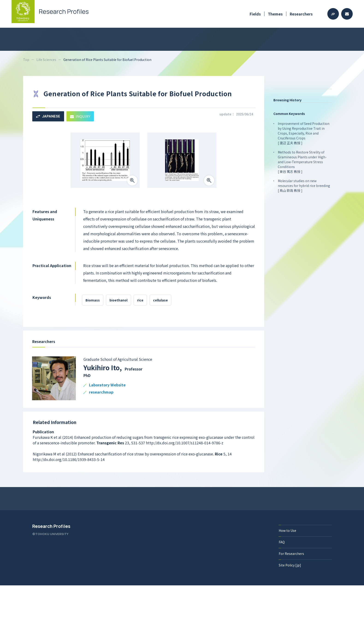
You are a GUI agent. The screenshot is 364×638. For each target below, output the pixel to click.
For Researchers (291, 554)
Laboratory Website (107, 385)
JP (333, 14)
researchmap (101, 392)
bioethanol (118, 300)
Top (26, 60)
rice (140, 300)
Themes (275, 14)
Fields (255, 14)
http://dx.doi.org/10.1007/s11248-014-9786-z (185, 443)
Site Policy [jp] (290, 565)
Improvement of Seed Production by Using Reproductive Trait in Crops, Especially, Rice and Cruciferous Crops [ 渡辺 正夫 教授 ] (304, 133)
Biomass (93, 300)
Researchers (301, 14)
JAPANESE (48, 116)
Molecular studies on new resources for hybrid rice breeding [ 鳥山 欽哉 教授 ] (304, 186)
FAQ (282, 542)
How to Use (287, 530)
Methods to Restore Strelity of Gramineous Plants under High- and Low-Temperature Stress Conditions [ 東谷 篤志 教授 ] (302, 162)
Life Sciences (46, 60)
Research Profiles (51, 526)
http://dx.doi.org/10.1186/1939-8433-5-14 (69, 459)
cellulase (160, 300)
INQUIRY (80, 116)
